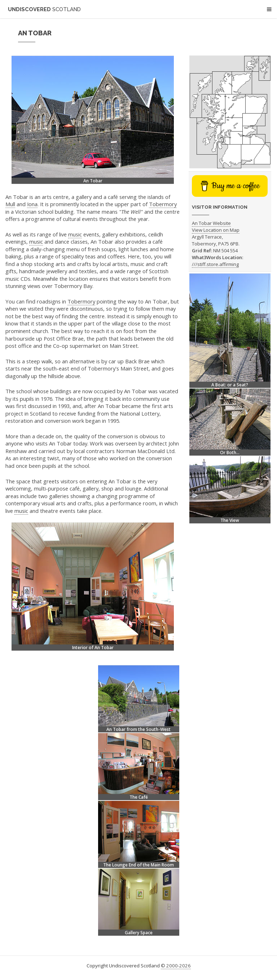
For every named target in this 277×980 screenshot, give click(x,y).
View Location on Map (216, 230)
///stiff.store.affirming (215, 264)
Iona (32, 204)
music (75, 234)
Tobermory (163, 204)
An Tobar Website (211, 223)
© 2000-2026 (176, 966)
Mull (10, 204)
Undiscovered (44, 9)
